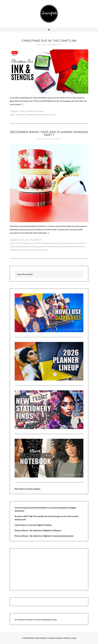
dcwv (30, 243)
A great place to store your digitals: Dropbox (33, 525)
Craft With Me (31, 111)
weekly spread (42, 250)
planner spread (68, 246)
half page (35, 246)
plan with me (44, 246)
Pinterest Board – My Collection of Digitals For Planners (38, 530)
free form (66, 243)
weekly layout (30, 250)
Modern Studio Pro (41, 638)
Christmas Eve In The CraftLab (49, 41)
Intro (27, 240)
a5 (17, 243)
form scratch (56, 243)
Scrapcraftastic (49, 14)
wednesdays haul (17, 250)
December (37, 243)
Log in (74, 638)
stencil (53, 115)
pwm (77, 246)
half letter (26, 246)
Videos (41, 111)
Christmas (20, 115)
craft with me (30, 115)
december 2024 (43, 115)
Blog (23, 111)
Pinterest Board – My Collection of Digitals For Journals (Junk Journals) (44, 536)
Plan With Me (36, 240)
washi (82, 246)
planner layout (56, 246)
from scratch (76, 243)
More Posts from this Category (27, 489)
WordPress (67, 638)
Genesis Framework (56, 638)
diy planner (46, 243)
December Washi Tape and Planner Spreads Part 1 (49, 133)
